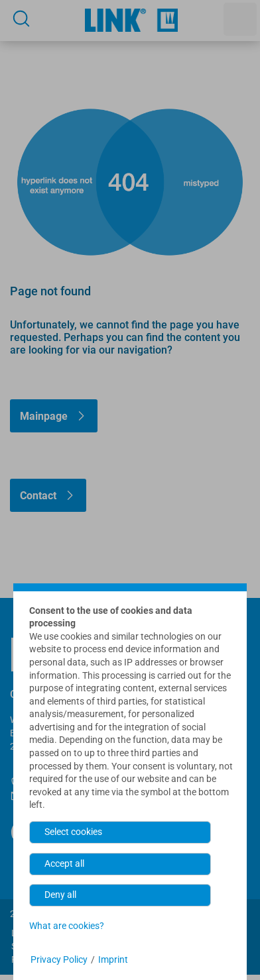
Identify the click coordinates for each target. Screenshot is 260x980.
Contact (38, 496)
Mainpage (44, 416)
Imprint (113, 959)
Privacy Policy (59, 959)
